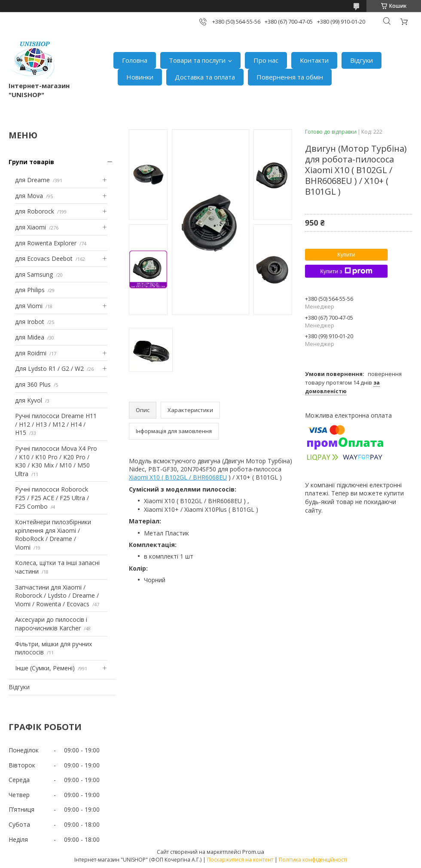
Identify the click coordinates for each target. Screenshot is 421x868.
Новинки (140, 77)
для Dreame (32, 180)
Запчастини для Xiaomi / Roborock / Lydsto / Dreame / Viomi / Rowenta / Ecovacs (57, 596)
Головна (135, 60)
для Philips (30, 290)
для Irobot (30, 322)
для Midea (30, 337)
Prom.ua (253, 852)
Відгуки (362, 60)
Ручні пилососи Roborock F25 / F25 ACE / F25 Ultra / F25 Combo (52, 498)
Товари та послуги (197, 60)
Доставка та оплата (205, 77)
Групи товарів (31, 162)
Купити (346, 255)
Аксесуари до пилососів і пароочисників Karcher (51, 624)
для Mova (29, 196)
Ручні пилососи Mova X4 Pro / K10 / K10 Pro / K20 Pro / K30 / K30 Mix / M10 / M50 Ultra (56, 461)
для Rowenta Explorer (46, 243)
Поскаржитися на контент (240, 860)
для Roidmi (31, 353)
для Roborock (35, 211)
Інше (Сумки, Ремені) (45, 668)
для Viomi (29, 306)
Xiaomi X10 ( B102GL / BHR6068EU (178, 477)
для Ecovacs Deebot (44, 258)
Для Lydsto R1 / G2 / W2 (49, 368)
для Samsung (34, 274)
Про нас (266, 60)
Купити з (346, 271)
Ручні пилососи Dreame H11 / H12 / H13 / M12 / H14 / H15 (56, 424)
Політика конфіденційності (313, 860)
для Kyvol (29, 400)
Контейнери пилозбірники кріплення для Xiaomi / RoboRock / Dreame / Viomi (53, 535)
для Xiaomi (31, 227)
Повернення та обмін (290, 77)
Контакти (314, 60)
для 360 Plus (33, 384)
